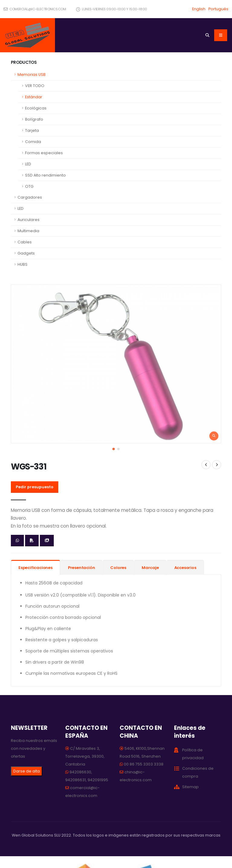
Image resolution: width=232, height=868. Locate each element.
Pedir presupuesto (35, 487)
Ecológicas (36, 108)
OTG (29, 186)
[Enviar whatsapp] (17, 541)
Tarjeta (32, 130)
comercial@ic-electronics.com (35, 9)
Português (218, 9)
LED (28, 164)
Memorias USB (32, 75)
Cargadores (30, 197)
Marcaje (150, 568)
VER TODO (35, 86)
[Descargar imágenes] (47, 541)
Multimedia (28, 231)
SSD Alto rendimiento (45, 175)
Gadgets (26, 253)
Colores (118, 568)
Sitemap (190, 787)
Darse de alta (27, 771)
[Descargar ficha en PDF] (32, 541)
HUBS (23, 264)
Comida (33, 142)
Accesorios (185, 568)
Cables (25, 242)
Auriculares (29, 220)
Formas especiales (44, 153)
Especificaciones (35, 568)
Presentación (82, 568)
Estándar (34, 97)
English (199, 9)
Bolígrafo (34, 119)
